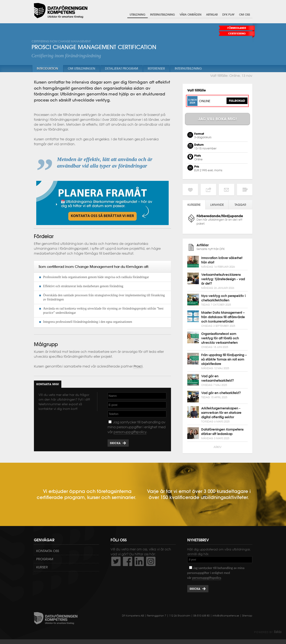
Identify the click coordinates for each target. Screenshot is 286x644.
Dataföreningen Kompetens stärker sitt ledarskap (222, 432)
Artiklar (212, 15)
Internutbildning (163, 15)
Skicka (115, 443)
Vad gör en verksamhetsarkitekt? (218, 378)
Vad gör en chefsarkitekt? (221, 393)
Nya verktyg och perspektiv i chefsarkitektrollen (223, 298)
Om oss (245, 15)
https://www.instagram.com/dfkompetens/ (151, 561)
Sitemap (247, 616)
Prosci (138, 366)
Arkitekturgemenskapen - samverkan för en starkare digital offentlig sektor (221, 413)
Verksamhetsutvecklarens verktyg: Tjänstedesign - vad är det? (223, 279)
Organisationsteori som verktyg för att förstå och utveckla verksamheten (220, 338)
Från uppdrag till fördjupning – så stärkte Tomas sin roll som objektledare (224, 359)
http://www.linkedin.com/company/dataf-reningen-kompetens (139, 561)
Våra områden (191, 15)
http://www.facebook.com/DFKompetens (128, 561)
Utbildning (138, 15)
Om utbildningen (82, 69)
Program (45, 559)
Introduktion (47, 69)
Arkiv (217, 447)
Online (205, 101)
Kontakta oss (48, 551)
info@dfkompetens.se (226, 616)
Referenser (156, 69)
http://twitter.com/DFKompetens (116, 561)
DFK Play (228, 15)
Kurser (42, 567)
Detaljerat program (122, 69)
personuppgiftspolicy (130, 432)
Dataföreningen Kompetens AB (61, 11)
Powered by (268, 632)
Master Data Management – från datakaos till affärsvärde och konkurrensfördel (223, 317)
